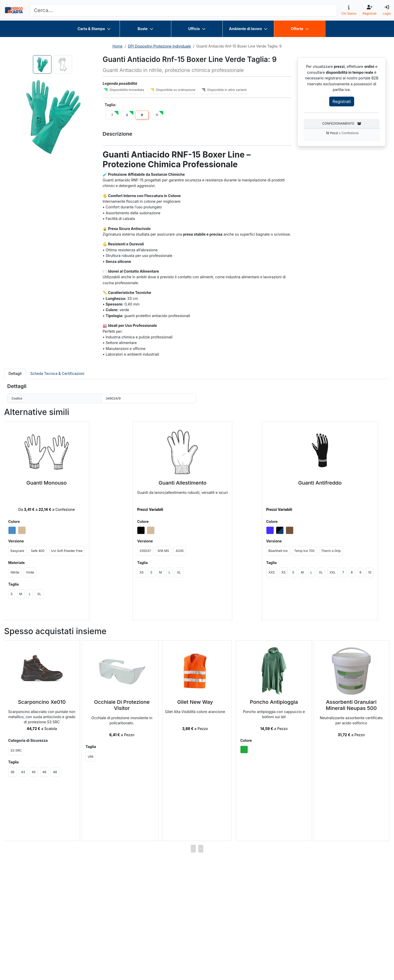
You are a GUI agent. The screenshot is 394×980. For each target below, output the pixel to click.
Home (117, 46)
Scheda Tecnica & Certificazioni (57, 373)
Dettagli (15, 373)
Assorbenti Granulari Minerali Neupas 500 (351, 705)
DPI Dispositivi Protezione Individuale (160, 46)
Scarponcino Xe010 (42, 702)
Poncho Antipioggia (274, 702)
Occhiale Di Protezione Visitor (122, 705)
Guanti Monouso (47, 483)
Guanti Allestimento (183, 483)
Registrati (342, 101)
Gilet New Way (195, 702)
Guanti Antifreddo (320, 483)
